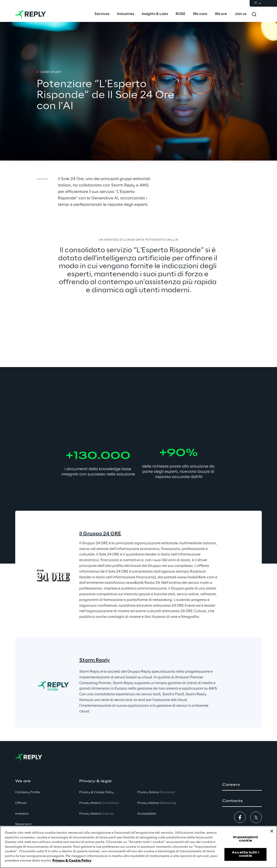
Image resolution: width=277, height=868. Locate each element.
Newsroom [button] (23, 824)
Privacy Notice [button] (99, 803)
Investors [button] (22, 814)
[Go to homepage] (31, 14)
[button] (242, 785)
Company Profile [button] (28, 792)
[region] (138, 847)
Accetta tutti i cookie (245, 854)
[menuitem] (102, 14)
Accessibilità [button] (147, 814)
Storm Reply (95, 660)
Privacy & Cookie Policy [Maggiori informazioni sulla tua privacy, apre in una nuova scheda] (72, 861)
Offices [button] (21, 803)
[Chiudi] (272, 831)
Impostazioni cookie (245, 839)
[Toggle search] (254, 14)
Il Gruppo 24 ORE (100, 534)
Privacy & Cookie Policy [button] (96, 792)
